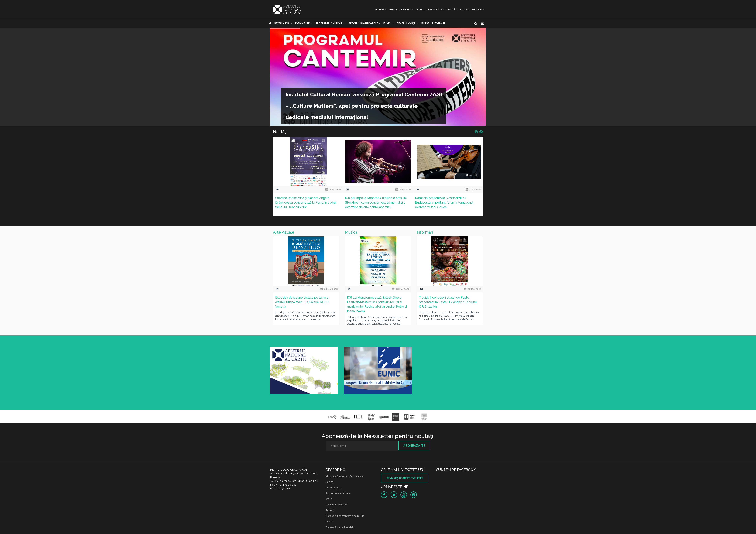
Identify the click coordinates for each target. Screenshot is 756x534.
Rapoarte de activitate (338, 493)
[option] (308, 179)
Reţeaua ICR (282, 23)
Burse (425, 23)
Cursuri (393, 9)
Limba (379, 9)
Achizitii (330, 510)
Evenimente (302, 23)
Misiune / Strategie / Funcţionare (344, 476)
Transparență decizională (441, 9)
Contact (465, 9)
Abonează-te (414, 446)
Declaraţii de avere (336, 505)
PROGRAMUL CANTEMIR (329, 23)
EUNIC (387, 23)
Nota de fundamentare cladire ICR (345, 516)
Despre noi (405, 9)
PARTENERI (477, 9)
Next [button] (481, 132)
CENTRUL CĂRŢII (406, 23)
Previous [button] (476, 132)
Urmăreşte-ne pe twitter (405, 478)
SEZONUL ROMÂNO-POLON (364, 23)
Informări (438, 23)
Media (419, 9)
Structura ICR (333, 488)
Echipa (330, 482)
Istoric (329, 499)
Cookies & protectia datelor (340, 527)
